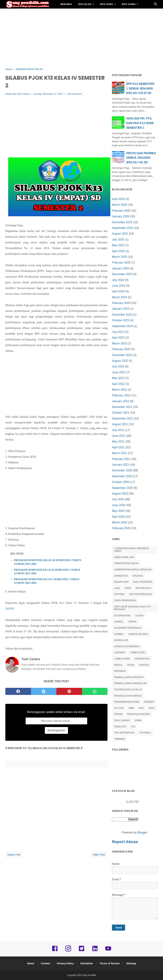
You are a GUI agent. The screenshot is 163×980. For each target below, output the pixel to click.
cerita (117, 588)
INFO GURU (107, 4)
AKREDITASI (121, 576)
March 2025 (119, 257)
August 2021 (120, 424)
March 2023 (119, 343)
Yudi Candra (23, 94)
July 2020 (118, 499)
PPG (141, 708)
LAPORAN (120, 652)
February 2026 (121, 211)
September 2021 (122, 419)
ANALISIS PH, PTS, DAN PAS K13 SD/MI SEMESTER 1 (140, 123)
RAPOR (118, 714)
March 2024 (119, 297)
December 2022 (122, 355)
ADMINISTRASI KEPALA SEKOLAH (133, 570)
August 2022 (120, 361)
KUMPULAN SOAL (138, 634)
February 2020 (121, 528)
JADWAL (119, 622)
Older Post (99, 855)
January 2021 (121, 465)
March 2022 (119, 390)
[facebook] (18, 691)
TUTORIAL (145, 733)
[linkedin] (95, 951)
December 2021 (122, 407)
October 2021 (121, 413)
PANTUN (144, 665)
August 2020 (120, 494)
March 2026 (119, 205)
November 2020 (122, 476)
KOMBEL (119, 634)
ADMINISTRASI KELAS (126, 563)
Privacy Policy (65, 963)
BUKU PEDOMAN (143, 582)
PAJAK (131, 665)
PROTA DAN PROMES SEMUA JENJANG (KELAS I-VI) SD (141, 158)
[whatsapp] (95, 691)
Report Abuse (125, 842)
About (31, 963)
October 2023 (121, 320)
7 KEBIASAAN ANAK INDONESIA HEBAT (132, 550)
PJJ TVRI (119, 708)
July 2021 (118, 430)
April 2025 (118, 251)
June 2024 (119, 286)
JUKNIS (132, 622)
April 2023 (118, 338)
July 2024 (118, 280)
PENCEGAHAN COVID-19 (128, 689)
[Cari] (156, 5)
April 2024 (118, 291)
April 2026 (118, 199)
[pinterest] (69, 691)
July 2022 (118, 366)
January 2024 (121, 309)
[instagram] (68, 951)
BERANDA (66, 4)
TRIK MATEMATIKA (124, 733)
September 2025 (122, 228)
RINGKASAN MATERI (138, 714)
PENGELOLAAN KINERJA (128, 696)
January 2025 (121, 268)
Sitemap (131, 963)
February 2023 (121, 349)
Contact (46, 963)
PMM (131, 708)
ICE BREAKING (122, 616)
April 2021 (118, 447)
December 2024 (122, 274)
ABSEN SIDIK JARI (124, 557)
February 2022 (121, 395)
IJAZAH (139, 616)
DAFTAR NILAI (144, 588)
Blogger (142, 832)
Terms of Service (110, 963)
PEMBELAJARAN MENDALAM (130, 683)
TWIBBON (119, 739)
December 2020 (122, 470)
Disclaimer (87, 963)
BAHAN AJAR (68, 13)
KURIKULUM (121, 640)
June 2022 (119, 372)
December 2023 (122, 315)
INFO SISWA (129, 4)
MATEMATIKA (142, 659)
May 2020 (118, 511)
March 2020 (119, 522)
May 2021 (118, 442)
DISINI (10, 609)
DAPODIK (119, 594)
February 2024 (121, 303)
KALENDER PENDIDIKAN (128, 628)
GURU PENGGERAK (125, 600)
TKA (133, 727)
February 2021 (121, 459)
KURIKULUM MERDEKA (127, 646)
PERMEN (149, 702)
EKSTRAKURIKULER (141, 594)
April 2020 (118, 517)
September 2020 (122, 488)
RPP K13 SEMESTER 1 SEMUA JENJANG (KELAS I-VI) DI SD (140, 88)
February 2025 (121, 263)
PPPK (152, 708)
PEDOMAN (120, 671)
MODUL (118, 665)
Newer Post (14, 855)
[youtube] (108, 951)
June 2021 (119, 436)
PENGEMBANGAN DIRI (127, 702)
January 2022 (121, 401)
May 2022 (118, 378)
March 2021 (119, 453)
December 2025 (122, 222)
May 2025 (118, 245)
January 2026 (121, 216)
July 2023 (118, 332)
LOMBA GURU (138, 652)
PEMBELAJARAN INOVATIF (129, 677)
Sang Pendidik (89, 975)
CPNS (128, 588)
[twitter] (44, 691)
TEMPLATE (120, 727)
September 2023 (122, 326)
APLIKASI (138, 576)
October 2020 (121, 482)
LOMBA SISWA (122, 659)
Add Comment (75, 94)
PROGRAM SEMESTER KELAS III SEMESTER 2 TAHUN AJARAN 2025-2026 (48, 562)
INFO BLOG (85, 4)
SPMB (138, 720)
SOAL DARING (122, 720)
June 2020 (119, 505)
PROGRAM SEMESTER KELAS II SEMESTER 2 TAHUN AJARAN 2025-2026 (47, 572)
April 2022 (118, 384)
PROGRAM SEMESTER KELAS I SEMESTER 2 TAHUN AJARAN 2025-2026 (47, 581)
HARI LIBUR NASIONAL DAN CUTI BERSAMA (132, 608)
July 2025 (118, 240)
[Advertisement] (81, 37)
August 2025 (120, 234)
